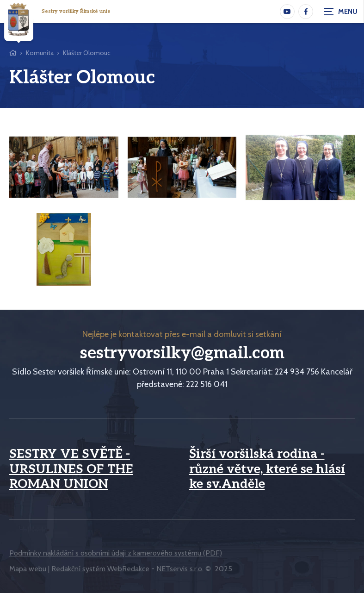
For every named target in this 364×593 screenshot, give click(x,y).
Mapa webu (28, 569)
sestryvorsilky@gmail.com (182, 353)
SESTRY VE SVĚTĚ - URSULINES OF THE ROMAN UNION (71, 469)
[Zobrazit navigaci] (341, 12)
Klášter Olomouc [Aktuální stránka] (87, 53)
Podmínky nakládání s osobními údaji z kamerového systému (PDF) (116, 553)
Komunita (40, 53)
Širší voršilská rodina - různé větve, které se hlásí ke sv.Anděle (267, 469)
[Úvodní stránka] (19, 22)
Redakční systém (78, 569)
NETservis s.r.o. (180, 569)
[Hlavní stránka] (13, 53)
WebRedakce (128, 569)
